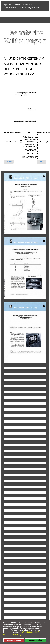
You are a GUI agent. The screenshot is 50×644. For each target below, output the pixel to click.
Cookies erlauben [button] (35, 640)
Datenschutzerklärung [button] (12, 635)
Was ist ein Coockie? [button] (30, 632)
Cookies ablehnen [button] (14, 640)
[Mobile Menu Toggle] (4, 20)
